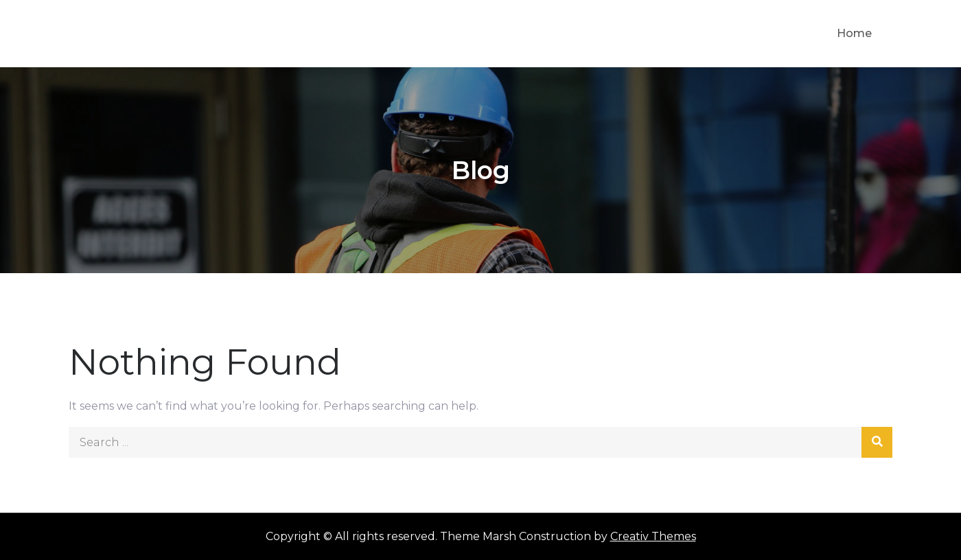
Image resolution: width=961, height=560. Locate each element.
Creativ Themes (653, 536)
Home (854, 33)
